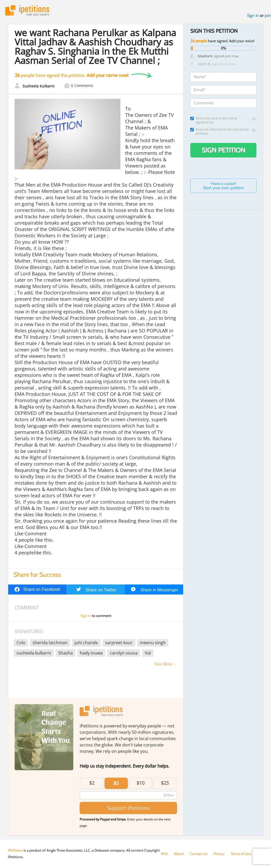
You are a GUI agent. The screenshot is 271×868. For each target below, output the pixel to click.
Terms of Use (241, 854)
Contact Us (199, 854)
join (268, 15)
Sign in (253, 15)
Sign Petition (223, 150)
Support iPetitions (128, 808)
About (179, 854)
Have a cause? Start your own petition (223, 186)
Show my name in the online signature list (214, 120)
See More (163, 664)
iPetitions (27, 10)
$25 (165, 783)
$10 (141, 783)
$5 (116, 783)
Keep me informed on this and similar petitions (220, 131)
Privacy (219, 854)
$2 (92, 783)
